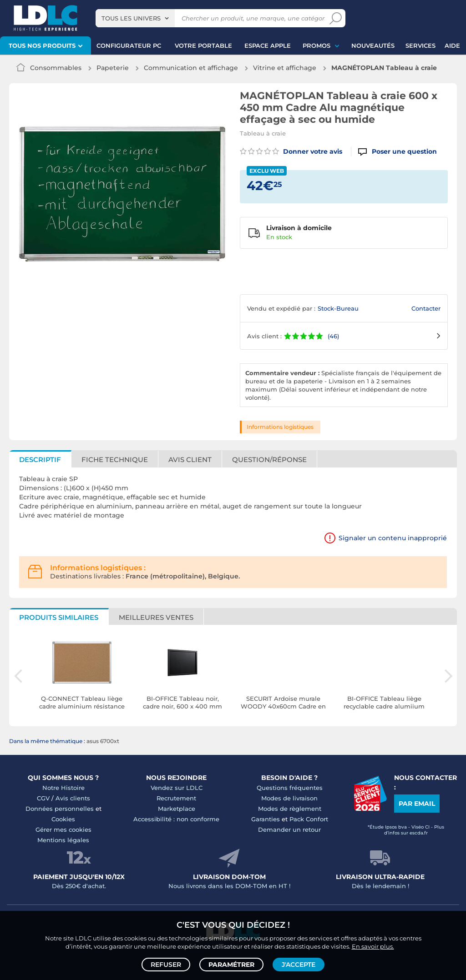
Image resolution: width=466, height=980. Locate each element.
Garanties (266, 819)
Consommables (56, 68)
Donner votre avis (291, 151)
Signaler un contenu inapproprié (393, 538)
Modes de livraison (289, 798)
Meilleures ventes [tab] (156, 617)
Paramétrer (231, 965)
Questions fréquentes (290, 788)
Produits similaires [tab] (59, 617)
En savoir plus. (373, 946)
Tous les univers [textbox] (131, 18)
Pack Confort (309, 819)
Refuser (166, 965)
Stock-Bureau (338, 308)
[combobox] (135, 18)
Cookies (63, 819)
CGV (43, 798)
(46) (333, 336)
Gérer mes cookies (63, 829)
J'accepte (299, 965)
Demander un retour (289, 829)
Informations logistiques (280, 427)
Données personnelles (60, 809)
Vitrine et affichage (285, 68)
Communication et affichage (191, 68)
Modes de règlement (290, 809)
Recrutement (176, 798)
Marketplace (177, 809)
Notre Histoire (63, 788)
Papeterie (113, 68)
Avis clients (73, 798)
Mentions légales (63, 840)
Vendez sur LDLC (177, 788)
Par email (417, 804)
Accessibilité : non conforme (176, 819)
